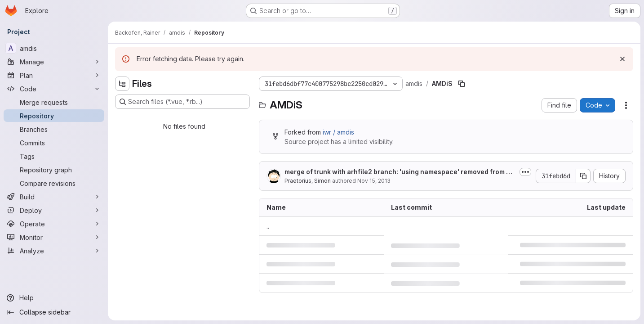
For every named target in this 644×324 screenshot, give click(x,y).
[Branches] (54, 129)
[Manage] (54, 62)
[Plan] (54, 75)
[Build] (54, 197)
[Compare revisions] (54, 183)
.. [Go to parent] (268, 226)
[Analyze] (54, 251)
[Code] (54, 89)
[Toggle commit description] (525, 172)
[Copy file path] (462, 84)
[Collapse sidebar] (54, 312)
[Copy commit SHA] (583, 176)
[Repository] (54, 116)
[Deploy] (54, 210)
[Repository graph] (54, 170)
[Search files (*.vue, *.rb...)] (182, 102)
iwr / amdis (338, 132)
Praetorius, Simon (308, 181)
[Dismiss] (622, 59)
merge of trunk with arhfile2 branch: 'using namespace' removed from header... (399, 172)
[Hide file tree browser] (122, 84)
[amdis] (54, 48)
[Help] (54, 298)
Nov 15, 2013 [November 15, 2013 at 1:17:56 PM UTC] (374, 181)
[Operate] (54, 224)
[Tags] (54, 156)
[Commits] (54, 143)
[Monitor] (54, 237)
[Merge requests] (54, 102)
